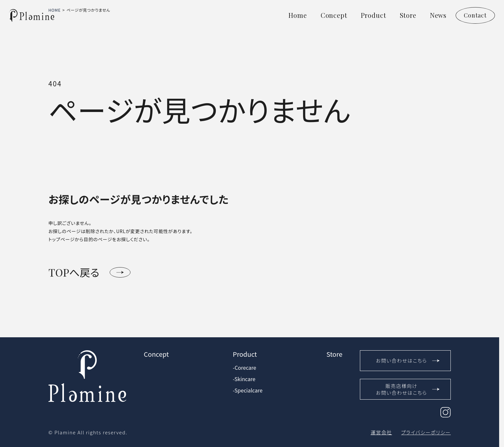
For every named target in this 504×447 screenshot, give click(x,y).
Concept (334, 15)
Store (408, 15)
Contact (475, 15)
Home (298, 15)
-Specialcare (247, 390)
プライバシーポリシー (426, 432)
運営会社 (381, 432)
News (438, 15)
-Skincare (244, 379)
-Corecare (244, 368)
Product (374, 15)
